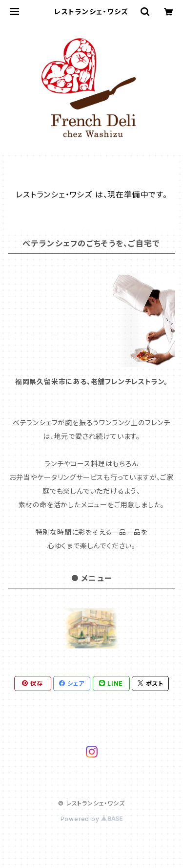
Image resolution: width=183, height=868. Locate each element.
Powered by (92, 819)
